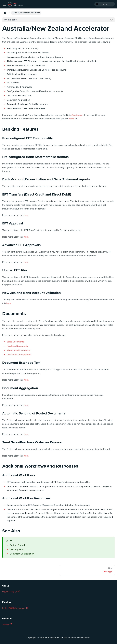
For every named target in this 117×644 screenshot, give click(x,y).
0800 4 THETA (11, 592)
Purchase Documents (17, 346)
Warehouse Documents (18, 350)
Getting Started (17, 545)
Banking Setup (17, 549)
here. (26, 215)
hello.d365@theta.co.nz (15, 608)
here (9, 303)
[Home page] (5, 13)
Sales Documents (15, 342)
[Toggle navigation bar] (4, 4)
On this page (10, 20)
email (72, 119)
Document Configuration (19, 355)
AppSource (77, 115)
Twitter (7, 625)
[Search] (105, 4)
